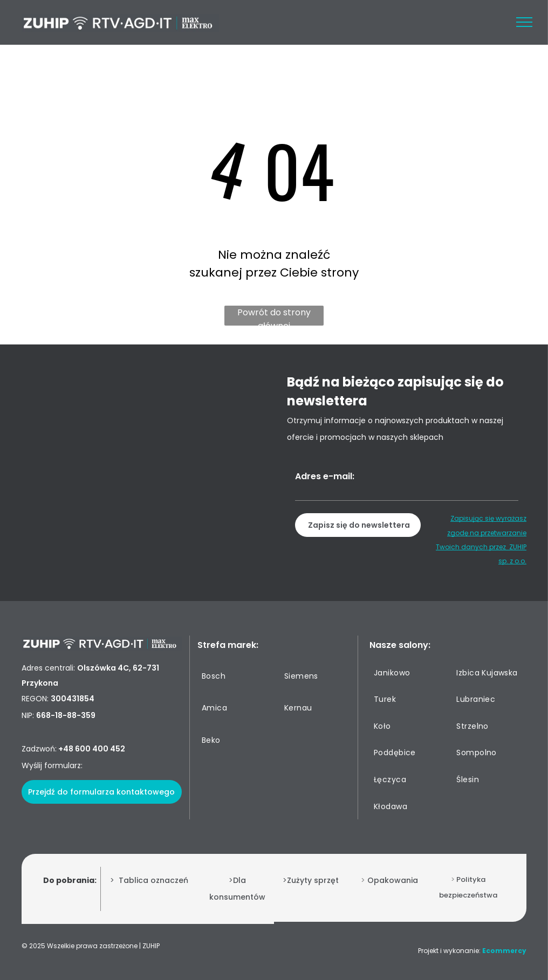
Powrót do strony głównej (274, 316)
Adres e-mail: (325, 476)
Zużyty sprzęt (313, 880)
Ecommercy (504, 951)
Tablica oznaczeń (153, 880)
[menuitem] (237, 676)
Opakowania (393, 880)
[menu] (524, 22)
